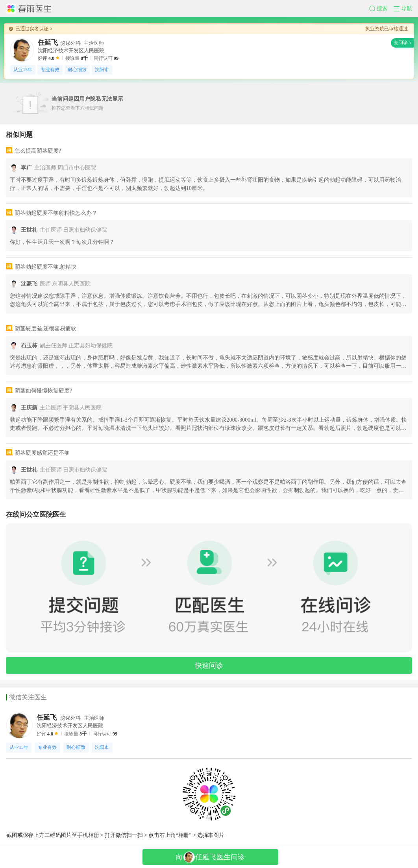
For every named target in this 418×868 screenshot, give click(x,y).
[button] (381, 9)
